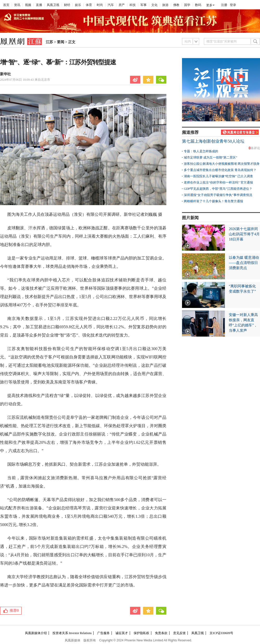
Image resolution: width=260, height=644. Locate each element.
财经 (67, 5)
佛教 (176, 5)
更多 (209, 5)
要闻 (61, 42)
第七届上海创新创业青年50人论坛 (213, 141)
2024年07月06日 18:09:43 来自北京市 (25, 80)
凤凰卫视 (53, 5)
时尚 (100, 5)
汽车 (111, 5)
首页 (6, 5)
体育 (89, 5)
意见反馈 (179, 633)
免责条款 (161, 633)
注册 (224, 5)
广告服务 (103, 633)
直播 (39, 5)
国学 (187, 5)
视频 (28, 5)
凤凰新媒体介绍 (36, 633)
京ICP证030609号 (221, 633)
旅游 (165, 5)
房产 (122, 5)
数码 (198, 5)
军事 (144, 5)
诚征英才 (122, 633)
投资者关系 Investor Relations (72, 633)
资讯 (17, 5)
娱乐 (78, 5)
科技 (133, 5)
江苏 (49, 42)
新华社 (5, 74)
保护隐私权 (141, 633)
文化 (154, 5)
